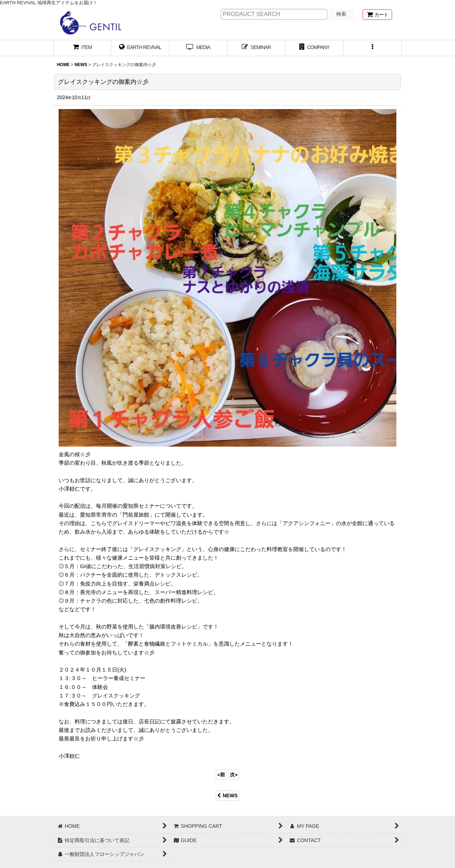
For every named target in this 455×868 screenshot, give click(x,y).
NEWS (227, 796)
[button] (372, 48)
